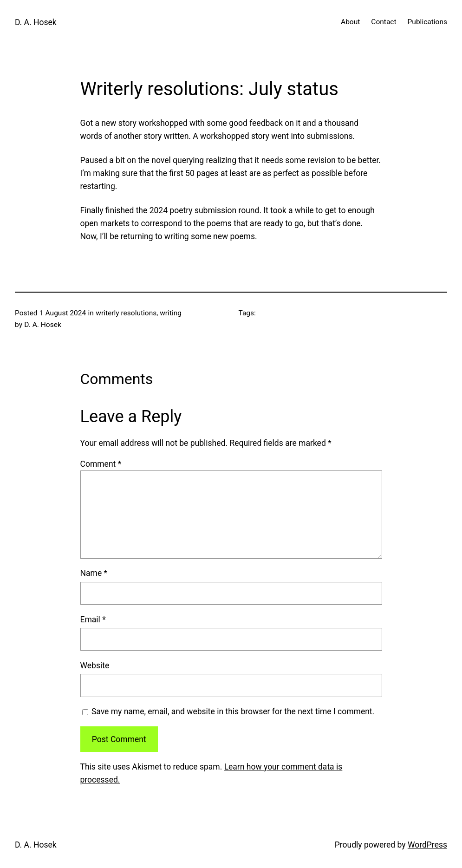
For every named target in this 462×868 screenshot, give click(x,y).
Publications (427, 22)
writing (171, 313)
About (350, 22)
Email (93, 620)
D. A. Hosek (36, 22)
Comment (101, 464)
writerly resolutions (126, 313)
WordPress (427, 845)
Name (94, 573)
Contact (384, 22)
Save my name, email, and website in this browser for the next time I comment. (233, 711)
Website (95, 666)
